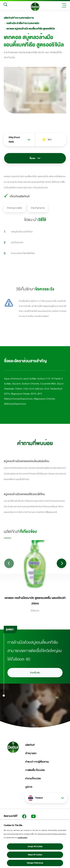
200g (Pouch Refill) (14, 140)
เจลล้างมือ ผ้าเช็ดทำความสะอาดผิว (23, 23)
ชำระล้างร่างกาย (38, 208)
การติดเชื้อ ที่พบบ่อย (35, 770)
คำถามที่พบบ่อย (33, 779)
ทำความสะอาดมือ (14, 208)
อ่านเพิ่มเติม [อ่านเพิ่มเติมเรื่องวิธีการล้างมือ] (35, 673)
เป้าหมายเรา (31, 753)
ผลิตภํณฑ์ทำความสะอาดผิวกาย (19, 18)
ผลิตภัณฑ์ (30, 745)
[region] (35, 844)
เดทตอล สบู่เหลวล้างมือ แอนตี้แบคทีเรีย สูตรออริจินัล (31, 29)
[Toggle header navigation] (64, 5)
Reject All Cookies (35, 855)
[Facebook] (24, 816)
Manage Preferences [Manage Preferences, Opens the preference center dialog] (35, 863)
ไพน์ (50, 140)
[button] (46, 798)
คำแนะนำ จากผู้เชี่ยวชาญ (37, 762)
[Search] (5, 5)
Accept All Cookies (35, 847)
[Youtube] (33, 816)
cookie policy (22, 838)
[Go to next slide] (62, 563)
